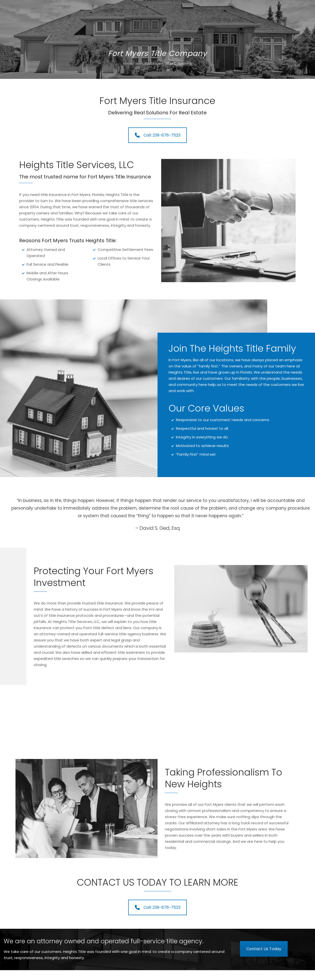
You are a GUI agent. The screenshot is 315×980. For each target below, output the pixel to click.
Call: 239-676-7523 (158, 135)
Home (129, 63)
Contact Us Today (264, 949)
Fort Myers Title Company (169, 63)
